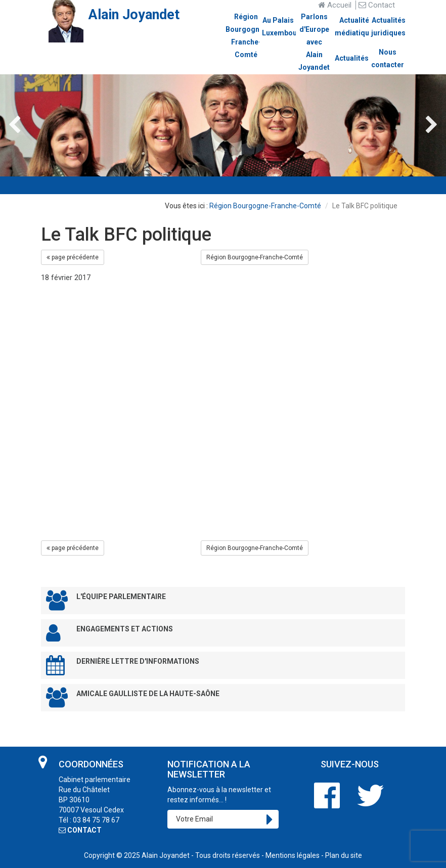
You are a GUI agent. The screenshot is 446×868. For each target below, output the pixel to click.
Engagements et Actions (109, 633)
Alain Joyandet (166, 855)
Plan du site (344, 855)
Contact (377, 5)
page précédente (73, 257)
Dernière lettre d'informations (123, 665)
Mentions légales (293, 855)
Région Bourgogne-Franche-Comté (265, 206)
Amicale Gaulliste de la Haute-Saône (133, 697)
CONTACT (80, 830)
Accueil (335, 5)
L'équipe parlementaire (106, 600)
